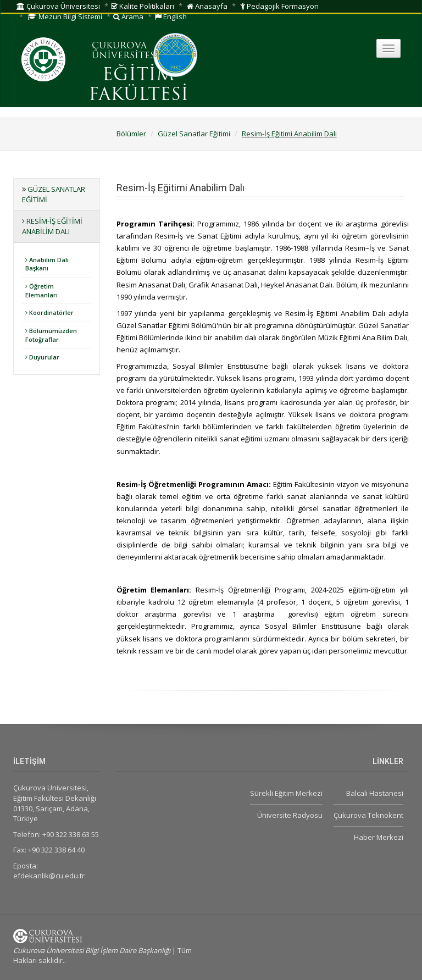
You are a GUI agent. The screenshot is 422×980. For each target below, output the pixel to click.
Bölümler (131, 134)
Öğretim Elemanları (41, 290)
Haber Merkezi (379, 837)
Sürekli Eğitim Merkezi (286, 793)
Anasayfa (207, 6)
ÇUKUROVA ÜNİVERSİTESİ (125, 51)
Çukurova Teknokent (368, 815)
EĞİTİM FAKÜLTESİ (138, 85)
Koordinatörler (49, 312)
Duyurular (42, 357)
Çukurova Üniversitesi (58, 6)
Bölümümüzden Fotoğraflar (51, 335)
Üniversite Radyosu (290, 815)
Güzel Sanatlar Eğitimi (194, 134)
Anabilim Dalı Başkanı (47, 264)
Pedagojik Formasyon (279, 6)
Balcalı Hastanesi (375, 793)
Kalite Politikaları (143, 6)
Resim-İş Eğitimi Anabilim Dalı (289, 134)
